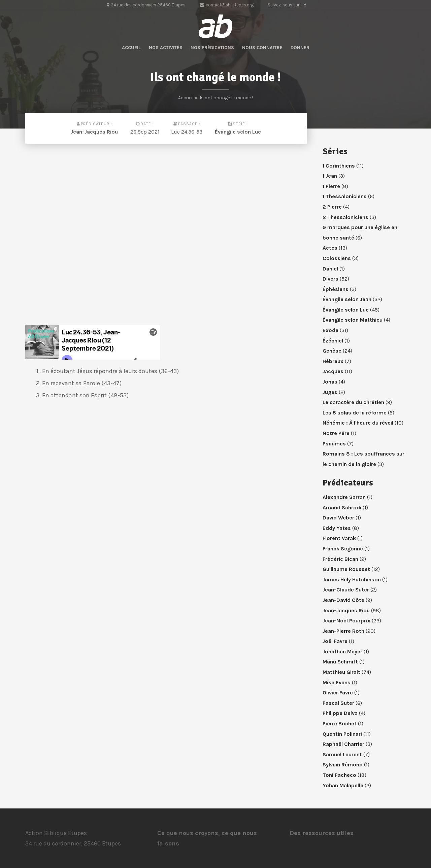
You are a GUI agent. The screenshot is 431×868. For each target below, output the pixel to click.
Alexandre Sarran (344, 497)
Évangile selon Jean (347, 299)
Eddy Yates (337, 528)
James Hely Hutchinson (352, 580)
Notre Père (336, 433)
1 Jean (330, 176)
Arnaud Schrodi (342, 508)
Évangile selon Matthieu (353, 320)
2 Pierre (332, 207)
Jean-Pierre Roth (343, 631)
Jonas (330, 382)
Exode (330, 330)
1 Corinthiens (339, 166)
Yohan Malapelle (343, 785)
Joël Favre (335, 641)
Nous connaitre (262, 48)
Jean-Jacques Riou (94, 132)
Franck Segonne (343, 549)
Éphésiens (336, 289)
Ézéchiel (333, 341)
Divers (330, 279)
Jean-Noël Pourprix (346, 621)
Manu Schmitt (340, 662)
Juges (330, 392)
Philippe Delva (340, 713)
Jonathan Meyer (342, 652)
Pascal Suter (338, 703)
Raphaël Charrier (343, 744)
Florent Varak (339, 538)
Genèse (332, 351)
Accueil (131, 48)
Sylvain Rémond (343, 765)
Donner (300, 48)
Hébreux (333, 361)
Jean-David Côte (343, 600)
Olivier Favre (338, 693)
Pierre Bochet (340, 724)
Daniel (330, 269)
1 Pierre (331, 186)
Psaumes (334, 444)
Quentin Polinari (342, 734)
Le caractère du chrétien (353, 402)
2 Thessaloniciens (345, 217)
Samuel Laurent (342, 754)
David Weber (338, 518)
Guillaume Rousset (346, 569)
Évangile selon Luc (238, 132)
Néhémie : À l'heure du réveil (358, 423)
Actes (330, 248)
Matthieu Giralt (341, 672)
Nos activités (166, 48)
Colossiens (337, 258)
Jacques (333, 371)
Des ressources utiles (322, 833)
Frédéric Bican (340, 559)
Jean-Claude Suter (346, 590)
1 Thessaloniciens (345, 196)
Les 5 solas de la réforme (355, 413)
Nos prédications (212, 48)
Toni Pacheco (339, 775)
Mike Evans (337, 682)
